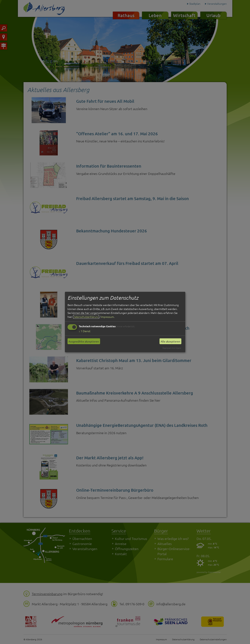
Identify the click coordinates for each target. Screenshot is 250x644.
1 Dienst (85, 331)
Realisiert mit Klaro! (172, 348)
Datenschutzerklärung (86, 317)
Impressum (107, 317)
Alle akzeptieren (170, 341)
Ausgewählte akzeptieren (84, 341)
